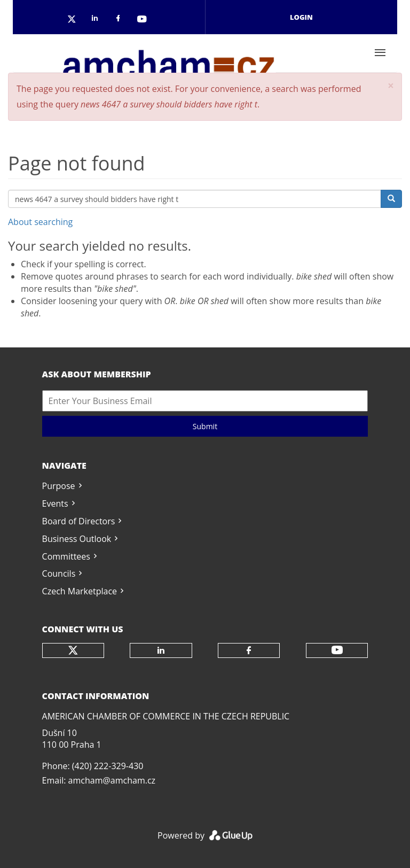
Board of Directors (79, 521)
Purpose (59, 486)
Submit (205, 426)
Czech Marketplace (80, 591)
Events (55, 503)
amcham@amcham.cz (112, 780)
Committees (66, 556)
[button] (391, 86)
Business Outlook (77, 539)
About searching (40, 222)
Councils (59, 573)
